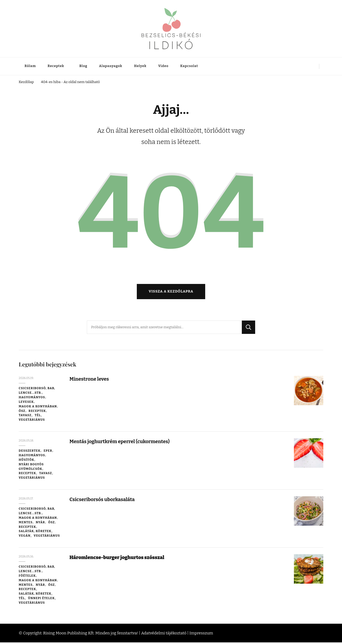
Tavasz (25, 417)
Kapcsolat (189, 66)
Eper (48, 452)
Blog (83, 66)
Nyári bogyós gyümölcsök (31, 468)
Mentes (26, 524)
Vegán (25, 537)
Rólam (30, 66)
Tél (38, 417)
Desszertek (30, 452)
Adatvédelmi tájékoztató (164, 635)
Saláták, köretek (35, 533)
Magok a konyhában (38, 408)
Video (163, 66)
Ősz (22, 412)
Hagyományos (32, 399)
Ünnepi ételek (41, 600)
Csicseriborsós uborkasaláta (103, 501)
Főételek (27, 577)
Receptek (56, 66)
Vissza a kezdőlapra (171, 293)
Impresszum (201, 635)
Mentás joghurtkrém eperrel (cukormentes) (121, 443)
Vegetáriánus (32, 421)
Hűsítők (26, 462)
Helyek (140, 66)
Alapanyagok (111, 66)
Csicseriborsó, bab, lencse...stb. (37, 392)
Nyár (40, 524)
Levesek (26, 404)
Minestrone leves (90, 381)
